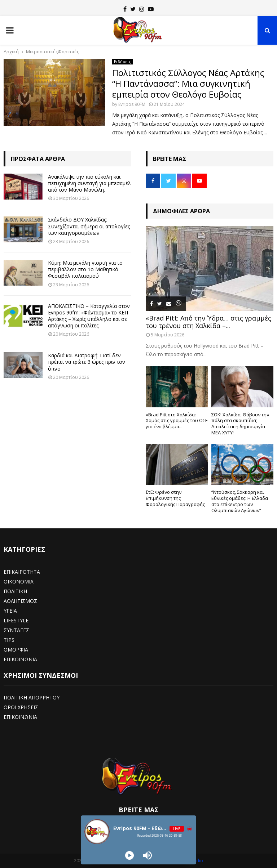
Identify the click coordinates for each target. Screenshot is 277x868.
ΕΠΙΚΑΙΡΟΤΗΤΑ (22, 572)
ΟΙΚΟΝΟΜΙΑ (19, 581)
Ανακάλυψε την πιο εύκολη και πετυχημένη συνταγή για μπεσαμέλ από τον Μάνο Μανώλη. (89, 183)
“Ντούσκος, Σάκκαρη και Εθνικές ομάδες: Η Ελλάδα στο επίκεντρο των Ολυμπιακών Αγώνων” (240, 501)
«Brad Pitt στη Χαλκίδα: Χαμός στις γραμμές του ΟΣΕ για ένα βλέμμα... (177, 421)
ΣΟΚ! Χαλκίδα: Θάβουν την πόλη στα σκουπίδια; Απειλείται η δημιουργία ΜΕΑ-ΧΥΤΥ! (240, 424)
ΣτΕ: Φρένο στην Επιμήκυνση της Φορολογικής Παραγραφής (175, 498)
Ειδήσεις (122, 62)
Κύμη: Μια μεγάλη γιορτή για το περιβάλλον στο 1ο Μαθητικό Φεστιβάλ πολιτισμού (85, 269)
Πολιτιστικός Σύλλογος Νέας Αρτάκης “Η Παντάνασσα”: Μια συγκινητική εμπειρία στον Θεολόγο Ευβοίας (188, 83)
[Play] (129, 855)
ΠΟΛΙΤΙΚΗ (15, 591)
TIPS (9, 640)
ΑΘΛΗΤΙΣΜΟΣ (20, 601)
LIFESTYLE (16, 620)
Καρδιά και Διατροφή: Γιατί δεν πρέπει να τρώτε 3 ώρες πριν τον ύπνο (87, 362)
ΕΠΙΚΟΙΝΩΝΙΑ (20, 659)
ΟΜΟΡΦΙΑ (16, 650)
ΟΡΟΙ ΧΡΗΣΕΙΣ (21, 707)
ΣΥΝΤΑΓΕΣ (16, 630)
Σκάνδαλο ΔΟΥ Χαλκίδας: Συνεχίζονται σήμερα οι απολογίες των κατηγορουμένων (89, 226)
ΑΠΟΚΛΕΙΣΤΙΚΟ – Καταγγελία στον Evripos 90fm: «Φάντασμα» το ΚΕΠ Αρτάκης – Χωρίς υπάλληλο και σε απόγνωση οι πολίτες (89, 316)
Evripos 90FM (132, 104)
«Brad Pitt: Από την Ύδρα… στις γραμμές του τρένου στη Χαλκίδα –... (208, 322)
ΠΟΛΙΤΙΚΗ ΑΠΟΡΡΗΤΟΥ (32, 697)
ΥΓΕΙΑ (10, 611)
